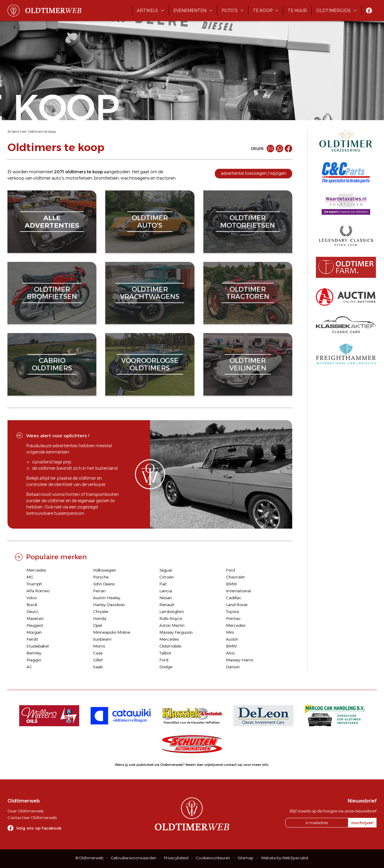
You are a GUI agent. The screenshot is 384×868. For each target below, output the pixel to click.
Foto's (230, 11)
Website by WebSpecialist (285, 858)
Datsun (233, 667)
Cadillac (234, 598)
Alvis (230, 653)
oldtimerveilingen (248, 364)
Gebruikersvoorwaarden (134, 858)
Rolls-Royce (171, 618)
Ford (230, 570)
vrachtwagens (135, 178)
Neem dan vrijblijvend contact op (214, 765)
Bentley (34, 653)
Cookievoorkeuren (213, 858)
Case (98, 653)
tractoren (166, 178)
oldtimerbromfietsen (52, 293)
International (238, 591)
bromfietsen (106, 178)
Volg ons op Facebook (39, 828)
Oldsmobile (170, 646)
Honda (100, 618)
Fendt (32, 639)
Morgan (34, 632)
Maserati (35, 618)
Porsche (101, 577)
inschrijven (362, 823)
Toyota (232, 612)
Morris (99, 646)
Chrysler (101, 612)
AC (29, 667)
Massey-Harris (240, 660)
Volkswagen (105, 570)
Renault (167, 605)
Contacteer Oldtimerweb (32, 818)
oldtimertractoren (248, 293)
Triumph (34, 584)
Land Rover (237, 605)
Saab (98, 667)
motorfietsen (79, 178)
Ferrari (99, 591)
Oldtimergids (333, 11)
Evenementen (190, 11)
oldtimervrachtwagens (150, 293)
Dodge (166, 667)
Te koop (263, 11)
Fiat (163, 584)
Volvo (31, 598)
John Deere (104, 584)
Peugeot (35, 625)
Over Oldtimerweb (25, 811)
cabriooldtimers (52, 364)
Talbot (165, 653)
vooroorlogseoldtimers (150, 364)
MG (30, 577)
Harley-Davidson (109, 605)
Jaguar (166, 570)
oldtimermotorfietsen (248, 222)
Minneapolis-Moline (112, 632)
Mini (230, 632)
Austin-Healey (107, 598)
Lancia (166, 591)
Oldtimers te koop (42, 132)
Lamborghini (171, 612)
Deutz (32, 612)
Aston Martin (172, 625)
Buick (32, 605)
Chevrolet (235, 577)
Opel (97, 625)
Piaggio (34, 660)
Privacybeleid (176, 858)
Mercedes (36, 570)
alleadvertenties (52, 222)
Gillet (98, 660)
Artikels (147, 11)
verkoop (16, 178)
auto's (58, 178)
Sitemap (246, 858)
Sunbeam (102, 639)
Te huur (297, 11)
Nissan (166, 598)
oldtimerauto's (150, 222)
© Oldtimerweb (90, 858)
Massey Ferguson (176, 632)
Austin (232, 639)
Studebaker (38, 646)
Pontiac (233, 618)
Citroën (166, 577)
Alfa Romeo (38, 591)
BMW (231, 584)
